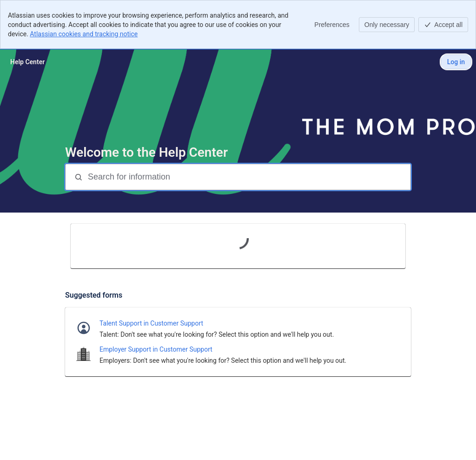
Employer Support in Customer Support (156, 349)
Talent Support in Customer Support (151, 323)
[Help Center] (27, 62)
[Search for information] (248, 177)
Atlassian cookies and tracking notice (84, 34)
